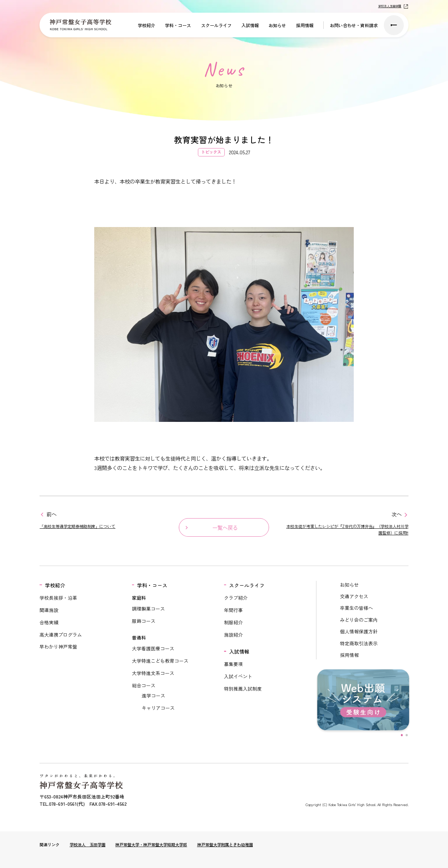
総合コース (144, 685)
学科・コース (178, 25)
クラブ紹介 (236, 598)
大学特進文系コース (153, 673)
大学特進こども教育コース (160, 661)
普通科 (139, 638)
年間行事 (233, 610)
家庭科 (139, 598)
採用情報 (305, 25)
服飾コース (144, 621)
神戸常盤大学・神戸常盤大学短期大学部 (151, 844)
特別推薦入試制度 (243, 689)
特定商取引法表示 (359, 643)
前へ (51, 514)
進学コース (154, 695)
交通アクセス (354, 596)
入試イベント (238, 676)
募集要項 (233, 664)
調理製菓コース (148, 609)
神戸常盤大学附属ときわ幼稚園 (225, 844)
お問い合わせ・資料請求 (354, 25)
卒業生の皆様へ (356, 608)
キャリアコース (158, 708)
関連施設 (49, 610)
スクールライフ (216, 25)
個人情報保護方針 (359, 631)
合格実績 (49, 622)
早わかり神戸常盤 (58, 647)
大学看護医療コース (153, 648)
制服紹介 (233, 622)
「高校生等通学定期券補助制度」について (77, 526)
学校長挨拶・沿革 (58, 598)
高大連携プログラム (61, 635)
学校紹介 (146, 25)
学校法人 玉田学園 (88, 844)
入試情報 (250, 25)
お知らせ (277, 25)
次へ (397, 514)
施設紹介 (233, 635)
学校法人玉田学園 (390, 6)
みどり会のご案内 (359, 620)
